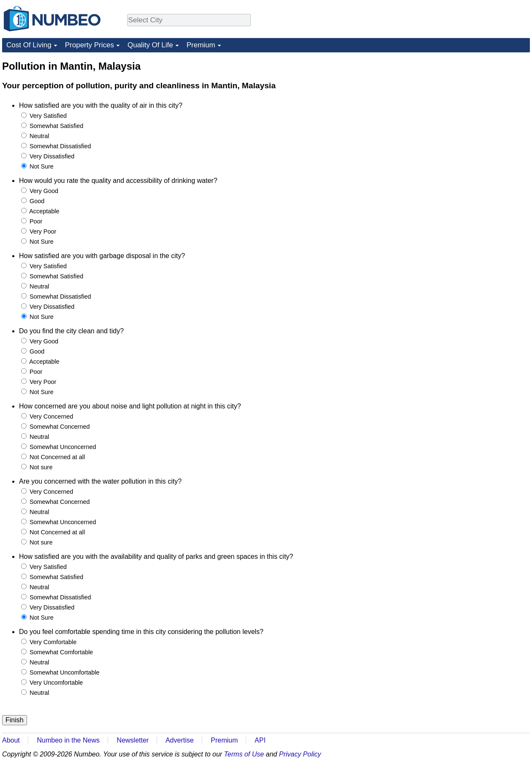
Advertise (180, 740)
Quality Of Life (150, 45)
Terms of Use (244, 754)
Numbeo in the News (68, 740)
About (11, 740)
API (260, 740)
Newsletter (133, 740)
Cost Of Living (29, 45)
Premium (201, 45)
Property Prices (90, 45)
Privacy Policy (300, 754)
